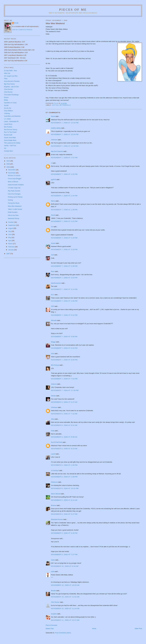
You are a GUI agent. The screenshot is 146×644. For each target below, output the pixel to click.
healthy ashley (56, 128)
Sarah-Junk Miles (10, 138)
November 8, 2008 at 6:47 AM (64, 402)
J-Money (7, 113)
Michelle (54, 320)
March (11, 244)
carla (53, 571)
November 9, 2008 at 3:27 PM (64, 514)
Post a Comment (51, 625)
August (11, 228)
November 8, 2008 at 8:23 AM (64, 449)
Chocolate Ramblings (11, 95)
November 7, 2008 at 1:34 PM (64, 196)
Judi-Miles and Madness (12, 116)
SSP (53, 306)
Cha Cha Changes (14, 194)
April (10, 241)
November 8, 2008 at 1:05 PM (64, 465)
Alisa (53, 419)
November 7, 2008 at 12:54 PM (65, 134)
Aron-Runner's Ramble (12, 81)
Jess (53, 354)
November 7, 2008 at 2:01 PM (64, 221)
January (11, 250)
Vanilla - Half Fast (10, 146)
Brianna (54, 505)
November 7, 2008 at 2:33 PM (64, 249)
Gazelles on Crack (10, 103)
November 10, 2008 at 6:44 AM (65, 566)
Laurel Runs (8, 124)
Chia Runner (8, 89)
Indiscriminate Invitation (16, 185)
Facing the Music (14, 203)
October (11, 222)
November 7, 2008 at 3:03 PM (64, 278)
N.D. (53, 295)
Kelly (53, 431)
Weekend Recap (14, 218)
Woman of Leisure (14, 175)
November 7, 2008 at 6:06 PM (64, 360)
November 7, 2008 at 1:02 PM (64, 174)
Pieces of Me (73, 10)
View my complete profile (22, 30)
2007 (8, 254)
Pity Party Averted (14, 191)
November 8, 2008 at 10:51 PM (65, 488)
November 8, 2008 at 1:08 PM (64, 477)
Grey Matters (8, 111)
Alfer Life (7, 73)
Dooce (6, 97)
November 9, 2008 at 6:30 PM (64, 533)
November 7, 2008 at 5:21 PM (64, 315)
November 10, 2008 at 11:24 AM (65, 608)
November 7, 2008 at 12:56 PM (65, 146)
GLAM (6, 105)
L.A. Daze (7, 119)
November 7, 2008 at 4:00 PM (64, 301)
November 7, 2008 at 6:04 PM (64, 348)
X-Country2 (55, 471)
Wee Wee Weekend (15, 206)
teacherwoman (56, 283)
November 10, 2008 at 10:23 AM (65, 585)
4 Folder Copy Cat (14, 188)
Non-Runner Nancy (11, 130)
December (12, 170)
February (12, 247)
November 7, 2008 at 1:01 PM (64, 158)
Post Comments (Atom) (63, 633)
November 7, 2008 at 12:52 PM (65, 123)
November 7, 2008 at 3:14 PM (64, 289)
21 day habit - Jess (10, 71)
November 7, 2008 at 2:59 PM (64, 266)
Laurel (53, 454)
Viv (52, 227)
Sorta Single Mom (10, 140)
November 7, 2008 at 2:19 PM (64, 238)
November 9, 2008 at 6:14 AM (64, 500)
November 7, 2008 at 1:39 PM (64, 210)
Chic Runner (55, 602)
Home (94, 629)
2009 (8, 164)
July (10, 231)
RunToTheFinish (57, 442)
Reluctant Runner (57, 519)
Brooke (53, 591)
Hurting (10, 200)
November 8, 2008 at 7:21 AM (64, 414)
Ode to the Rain (13, 215)
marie (53, 560)
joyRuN (54, 179)
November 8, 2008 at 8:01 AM (64, 425)
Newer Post (50, 629)
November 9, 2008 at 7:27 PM (64, 555)
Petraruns (54, 482)
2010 (8, 161)
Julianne (54, 384)
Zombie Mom (8, 151)
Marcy (53, 201)
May (10, 237)
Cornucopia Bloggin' (15, 179)
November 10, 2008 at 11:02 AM (65, 597)
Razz (53, 271)
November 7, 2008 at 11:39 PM (65, 390)
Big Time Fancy (9, 84)
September (12, 225)
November (12, 173)
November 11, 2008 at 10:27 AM (65, 620)
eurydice (54, 614)
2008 (8, 167)
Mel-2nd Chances (57, 151)
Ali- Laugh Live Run (11, 76)
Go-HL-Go (8, 108)
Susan (53, 243)
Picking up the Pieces (15, 197)
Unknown (54, 140)
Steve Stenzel (56, 494)
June (10, 234)
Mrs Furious (55, 365)
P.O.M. (16, 23)
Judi (52, 255)
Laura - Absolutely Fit (11, 121)
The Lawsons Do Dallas (12, 143)
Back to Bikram (13, 182)
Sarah (53, 116)
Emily (6, 100)
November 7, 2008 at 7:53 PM (64, 379)
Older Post (138, 629)
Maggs (53, 342)
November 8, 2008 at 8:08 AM (64, 437)
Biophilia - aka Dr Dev (11, 87)
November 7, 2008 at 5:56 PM (64, 337)
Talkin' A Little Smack (15, 209)
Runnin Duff (8, 135)
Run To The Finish (10, 132)
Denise (53, 396)
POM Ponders (13, 212)
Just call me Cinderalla (61, 105)
